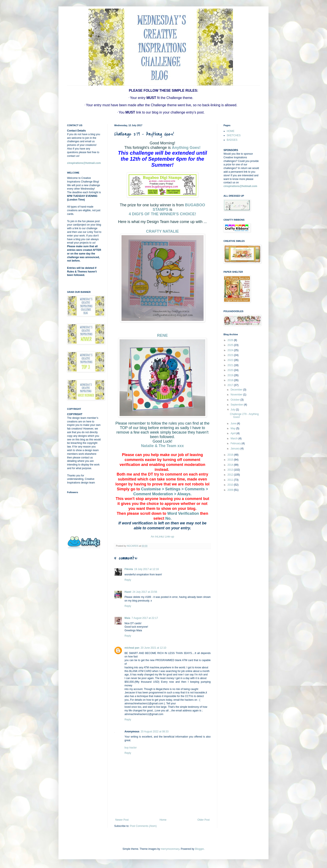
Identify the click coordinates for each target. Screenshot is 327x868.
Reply (128, 580)
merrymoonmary (170, 849)
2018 (231, 380)
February (236, 443)
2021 (231, 365)
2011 (231, 480)
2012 (231, 475)
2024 (231, 350)
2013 (231, 470)
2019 (231, 375)
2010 (231, 485)
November (237, 395)
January (235, 449)
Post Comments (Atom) (143, 826)
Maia (127, 618)
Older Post (203, 820)
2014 (231, 465)
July (233, 410)
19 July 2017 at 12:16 (146, 569)
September (237, 405)
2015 (231, 460)
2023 (231, 355)
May (233, 428)
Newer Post (122, 820)
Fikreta (129, 569)
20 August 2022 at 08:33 (154, 732)
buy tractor (131, 748)
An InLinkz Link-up (163, 537)
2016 (231, 455)
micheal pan (132, 648)
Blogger (199, 849)
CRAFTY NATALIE (163, 231)
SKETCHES (234, 135)
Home (163, 820)
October (235, 400)
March (235, 438)
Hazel (128, 592)
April (233, 433)
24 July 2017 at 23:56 (145, 592)
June (234, 424)
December (237, 390)
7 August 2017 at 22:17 (145, 618)
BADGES (232, 140)
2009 (231, 490)
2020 (231, 370)
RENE (162, 335)
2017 (231, 385)
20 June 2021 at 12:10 (153, 648)
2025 (231, 345)
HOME (231, 131)
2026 (231, 340)
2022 (231, 360)
